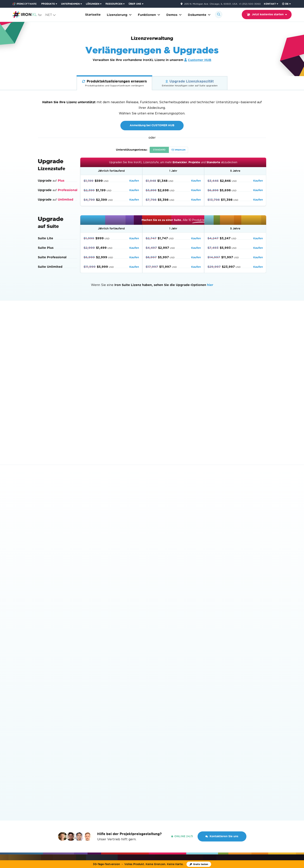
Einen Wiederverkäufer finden (179, 721)
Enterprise (165, 752)
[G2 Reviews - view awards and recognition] (24, 795)
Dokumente (199, 15)
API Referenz (47, 728)
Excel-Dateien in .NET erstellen (119, 728)
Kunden (120, 784)
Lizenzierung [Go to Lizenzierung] (57, 770)
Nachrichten (101, 784)
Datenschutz (179, 820)
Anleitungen (47, 721)
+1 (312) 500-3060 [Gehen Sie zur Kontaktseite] (250, 4)
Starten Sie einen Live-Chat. (195, 404)
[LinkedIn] (284, 792)
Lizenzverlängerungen (173, 734)
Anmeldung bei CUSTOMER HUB (152, 125)
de (285, 4)
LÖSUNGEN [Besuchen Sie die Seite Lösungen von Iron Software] (93, 4)
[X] (273, 792)
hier (210, 285)
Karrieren (136, 784)
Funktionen (149, 15)
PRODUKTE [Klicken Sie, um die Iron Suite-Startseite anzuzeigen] (48, 4)
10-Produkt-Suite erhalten (67, 631)
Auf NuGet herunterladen (245, 715)
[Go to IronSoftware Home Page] (25, 4)
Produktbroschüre (50, 746)
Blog (41, 740)
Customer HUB (200, 60)
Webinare (173, 784)
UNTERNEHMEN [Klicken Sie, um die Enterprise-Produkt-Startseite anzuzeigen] (70, 4)
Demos (174, 15)
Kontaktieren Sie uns (222, 554)
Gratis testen (120, 631)
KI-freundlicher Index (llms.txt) (59, 752)
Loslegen (104, 715)
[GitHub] (262, 792)
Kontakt (221, 784)
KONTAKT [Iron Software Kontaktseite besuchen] (270, 4)
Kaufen (134, 181)
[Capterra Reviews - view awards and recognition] (51, 795)
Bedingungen (163, 820)
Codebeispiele (48, 715)
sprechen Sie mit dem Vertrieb (155, 360)
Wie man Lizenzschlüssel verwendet (183, 740)
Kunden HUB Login (198, 784)
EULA (162, 746)
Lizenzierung (119, 15)
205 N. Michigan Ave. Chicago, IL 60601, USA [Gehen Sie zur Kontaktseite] (211, 4)
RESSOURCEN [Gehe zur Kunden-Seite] (114, 4)
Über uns (81, 784)
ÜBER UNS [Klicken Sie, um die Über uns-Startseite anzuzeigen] (135, 4)
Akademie (154, 784)
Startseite (93, 15)
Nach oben (256, 770)
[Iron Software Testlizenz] (199, 864)
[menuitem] (50, 4)
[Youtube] (267, 792)
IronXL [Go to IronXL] (42, 770)
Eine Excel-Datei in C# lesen (117, 721)
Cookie (192, 820)
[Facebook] (278, 792)
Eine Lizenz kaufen (171, 715)
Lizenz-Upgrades (170, 728)
